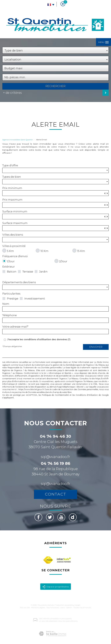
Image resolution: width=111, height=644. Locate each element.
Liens (63, 608)
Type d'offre (10, 165)
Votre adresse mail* (15, 327)
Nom (6, 304)
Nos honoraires (53, 608)
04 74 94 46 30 (55, 436)
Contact (55, 494)
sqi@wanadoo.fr (55, 457)
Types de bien (12, 177)
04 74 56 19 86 (56, 463)
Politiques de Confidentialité (55, 395)
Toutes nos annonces (82, 608)
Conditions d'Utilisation (87, 395)
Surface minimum (15, 211)
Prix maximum (12, 200)
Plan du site (25, 608)
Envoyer (96, 347)
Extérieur (9, 267)
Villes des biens (13, 235)
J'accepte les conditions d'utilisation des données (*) (39, 339)
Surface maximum (15, 223)
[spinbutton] (55, 193)
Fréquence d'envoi (15, 256)
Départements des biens (19, 282)
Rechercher (55, 86)
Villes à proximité (14, 246)
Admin (69, 608)
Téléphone (10, 315)
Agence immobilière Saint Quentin (18, 140)
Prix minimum (12, 188)
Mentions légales (38, 608)
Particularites (11, 294)
